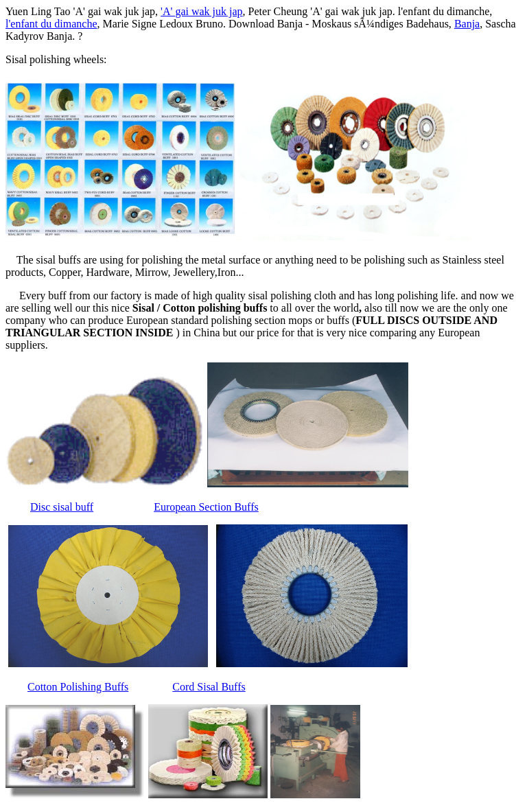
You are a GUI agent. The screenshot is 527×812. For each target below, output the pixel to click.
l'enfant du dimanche (51, 24)
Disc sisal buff (62, 507)
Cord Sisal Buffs (209, 687)
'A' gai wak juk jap (202, 11)
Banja (467, 24)
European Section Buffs (206, 507)
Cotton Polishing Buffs (78, 687)
